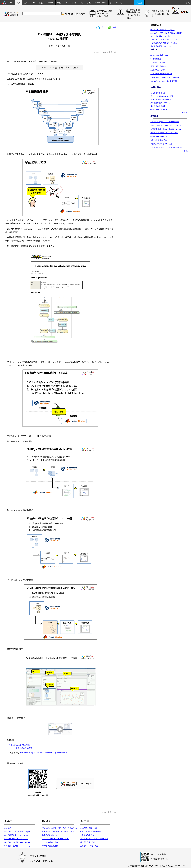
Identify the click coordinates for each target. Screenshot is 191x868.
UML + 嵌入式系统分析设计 (91, 832)
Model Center (101, 3)
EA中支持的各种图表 (50, 842)
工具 (81, 3)
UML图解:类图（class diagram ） (16, 839)
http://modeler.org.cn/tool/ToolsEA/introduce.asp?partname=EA (44, 753)
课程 (59, 3)
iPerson (50, 3)
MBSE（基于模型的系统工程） (22, 748)
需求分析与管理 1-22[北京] (160, 46)
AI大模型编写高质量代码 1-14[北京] (164, 43)
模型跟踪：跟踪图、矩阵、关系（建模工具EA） (60, 828)
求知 (11, 3)
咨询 (74, 3)
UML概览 (7, 828)
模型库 (139, 3)
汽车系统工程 (116, 3)
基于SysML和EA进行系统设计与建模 (94, 839)
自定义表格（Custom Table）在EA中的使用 (58, 832)
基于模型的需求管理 (88, 842)
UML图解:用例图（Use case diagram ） (18, 832)
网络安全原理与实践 (161, 11)
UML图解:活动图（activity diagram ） (18, 835)
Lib (33, 3)
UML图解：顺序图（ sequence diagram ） (19, 846)
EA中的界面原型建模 (50, 846)
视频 (41, 3)
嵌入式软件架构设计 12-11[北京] (163, 30)
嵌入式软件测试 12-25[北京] (161, 36)
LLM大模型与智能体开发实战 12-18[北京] (166, 33)
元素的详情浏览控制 (50, 835)
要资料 (82, 14)
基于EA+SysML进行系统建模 (21, 745)
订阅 (102, 27)
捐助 (114, 27)
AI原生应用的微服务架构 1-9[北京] (163, 40)
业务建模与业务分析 (88, 835)
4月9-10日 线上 (104, 16)
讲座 (89, 3)
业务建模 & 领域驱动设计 (90, 846)
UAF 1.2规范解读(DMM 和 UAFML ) (56, 839)
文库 (26, 3)
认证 (66, 3)
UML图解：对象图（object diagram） (18, 842)
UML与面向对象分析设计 (90, 828)
